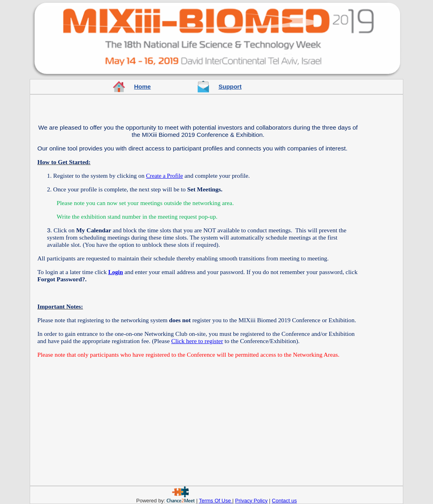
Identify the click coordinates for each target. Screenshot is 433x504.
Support (230, 86)
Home (143, 86)
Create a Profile (165, 176)
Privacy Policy (251, 501)
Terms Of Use (215, 501)
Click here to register (197, 341)
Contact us (284, 501)
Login (115, 272)
